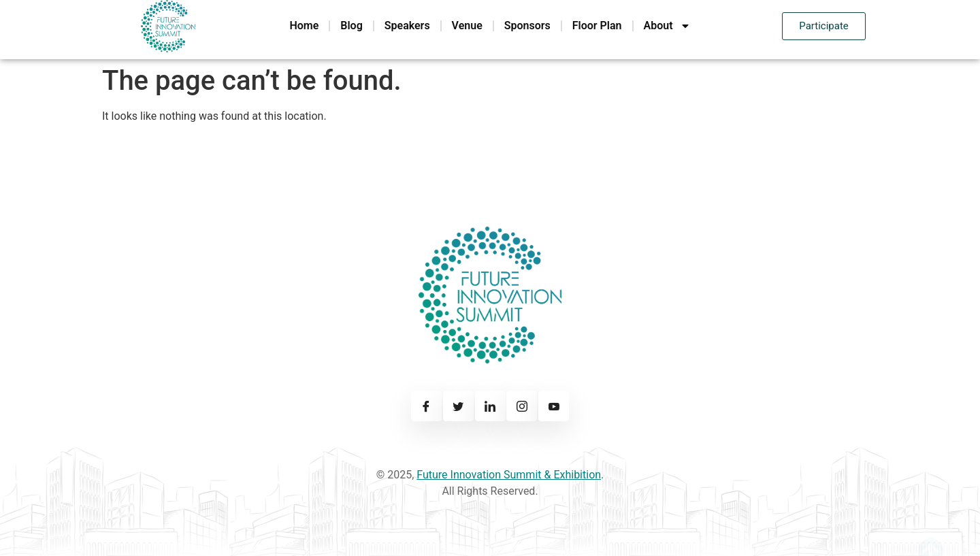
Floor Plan (597, 26)
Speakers (407, 26)
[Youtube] (554, 406)
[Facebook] (426, 406)
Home (304, 26)
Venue (467, 26)
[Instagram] (522, 406)
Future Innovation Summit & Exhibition (509, 475)
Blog (351, 26)
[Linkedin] (490, 406)
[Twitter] (458, 406)
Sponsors (527, 26)
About (667, 26)
